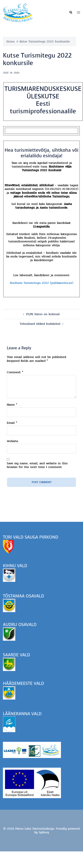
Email (12, 423)
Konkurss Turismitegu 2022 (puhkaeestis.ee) (42, 283)
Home (11, 41)
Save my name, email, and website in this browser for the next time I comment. (37, 465)
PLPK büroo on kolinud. (43, 314)
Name (12, 405)
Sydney (44, 832)
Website (12, 441)
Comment (15, 372)
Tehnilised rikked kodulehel (40, 324)
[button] (71, 13)
